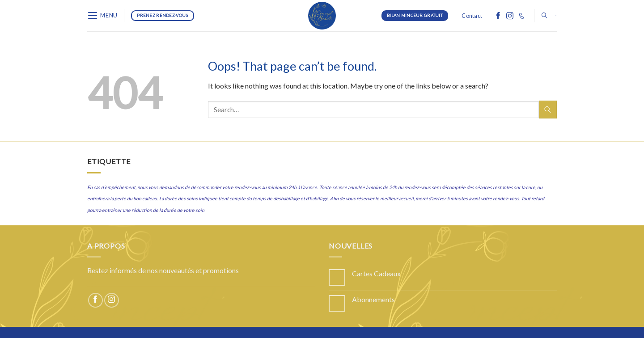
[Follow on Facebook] (498, 16)
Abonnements (373, 299)
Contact (472, 16)
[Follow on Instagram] (510, 16)
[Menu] (102, 15)
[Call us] (521, 16)
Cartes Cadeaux (376, 273)
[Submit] (548, 109)
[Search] (544, 15)
